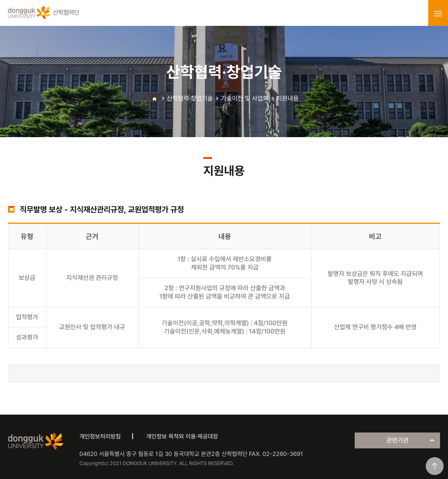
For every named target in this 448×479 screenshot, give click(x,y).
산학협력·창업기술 (190, 98)
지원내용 (288, 98)
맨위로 (435, 466)
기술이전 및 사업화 (245, 98)
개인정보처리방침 (100, 436)
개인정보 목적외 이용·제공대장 (182, 436)
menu (438, 14)
